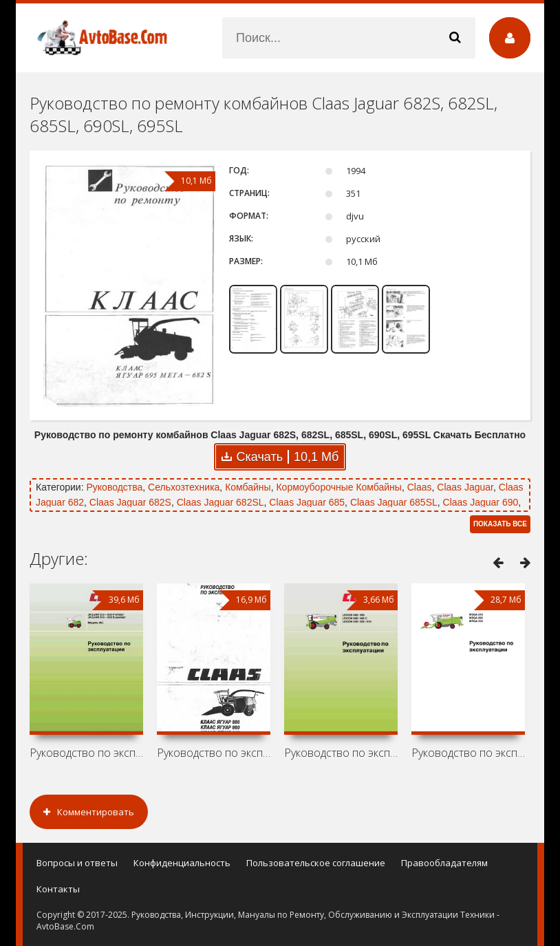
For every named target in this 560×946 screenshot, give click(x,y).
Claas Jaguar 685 (307, 502)
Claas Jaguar (465, 487)
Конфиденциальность (182, 863)
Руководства (114, 487)
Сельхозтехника (184, 487)
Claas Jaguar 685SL (394, 502)
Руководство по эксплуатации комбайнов (86, 753)
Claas (420, 487)
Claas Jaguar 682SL (220, 502)
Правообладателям (444, 863)
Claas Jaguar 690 (481, 502)
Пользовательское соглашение (316, 863)
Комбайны (248, 487)
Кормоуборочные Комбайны (338, 487)
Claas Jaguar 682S (130, 502)
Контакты (58, 889)
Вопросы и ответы (77, 863)
